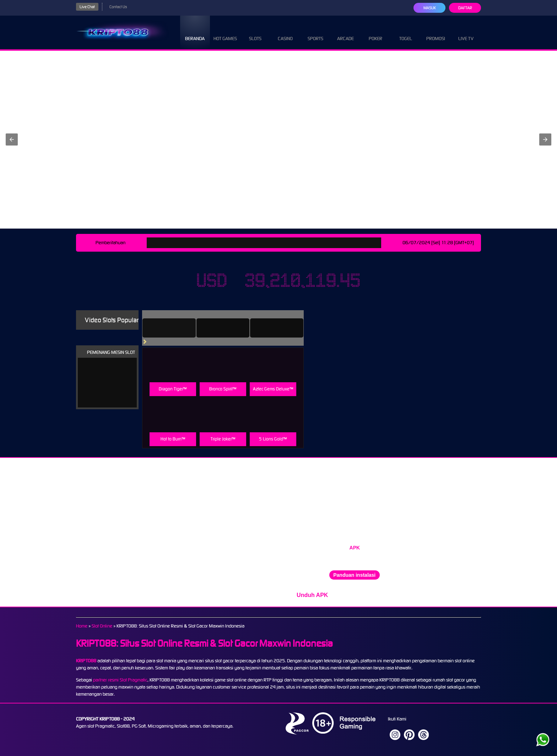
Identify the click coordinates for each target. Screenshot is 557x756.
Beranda (195, 32)
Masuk (430, 8)
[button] (12, 139)
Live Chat (87, 7)
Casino (285, 32)
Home (82, 626)
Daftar (465, 8)
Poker (375, 32)
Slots (255, 32)
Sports (315, 32)
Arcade (345, 32)
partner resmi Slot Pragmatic (120, 680)
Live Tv (466, 32)
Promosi (436, 32)
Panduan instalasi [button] (354, 575)
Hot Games (225, 32)
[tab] (169, 328)
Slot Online (102, 626)
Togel (406, 32)
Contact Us (118, 7)
